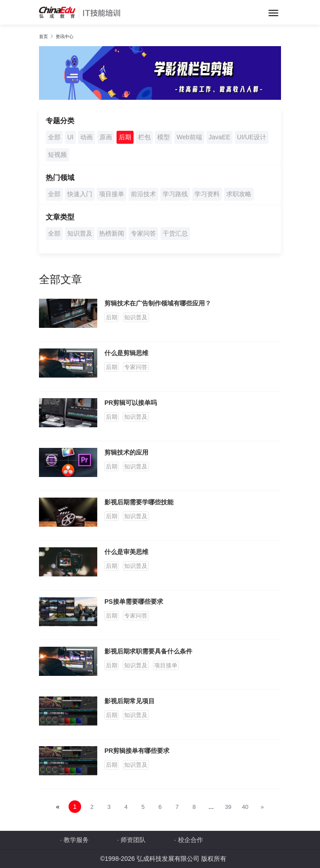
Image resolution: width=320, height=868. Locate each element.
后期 (125, 137)
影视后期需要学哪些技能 (139, 502)
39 (228, 807)
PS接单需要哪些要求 (134, 602)
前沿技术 (143, 194)
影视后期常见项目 (130, 701)
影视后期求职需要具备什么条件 (148, 651)
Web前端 (189, 137)
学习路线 (175, 194)
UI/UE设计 (252, 137)
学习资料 (207, 194)
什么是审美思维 (126, 552)
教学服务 (76, 840)
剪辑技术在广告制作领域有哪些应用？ (158, 303)
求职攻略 (239, 194)
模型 (164, 137)
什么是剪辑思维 (126, 353)
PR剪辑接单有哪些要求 (137, 751)
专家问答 (143, 233)
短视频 (57, 155)
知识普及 (80, 233)
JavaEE (220, 137)
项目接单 (112, 194)
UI (70, 137)
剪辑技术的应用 (126, 452)
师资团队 (133, 840)
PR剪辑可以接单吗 (131, 403)
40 (245, 807)
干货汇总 (175, 233)
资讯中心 (65, 37)
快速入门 (80, 194)
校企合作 (190, 840)
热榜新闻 (112, 233)
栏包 (144, 137)
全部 (54, 137)
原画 (106, 137)
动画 (86, 137)
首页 (43, 37)
